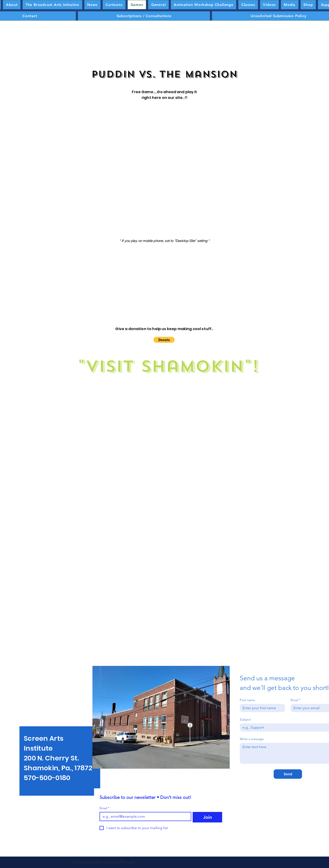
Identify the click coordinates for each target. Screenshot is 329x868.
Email (104, 808)
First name (247, 700)
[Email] (144, 816)
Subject (245, 720)
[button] (164, 340)
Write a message (252, 739)
